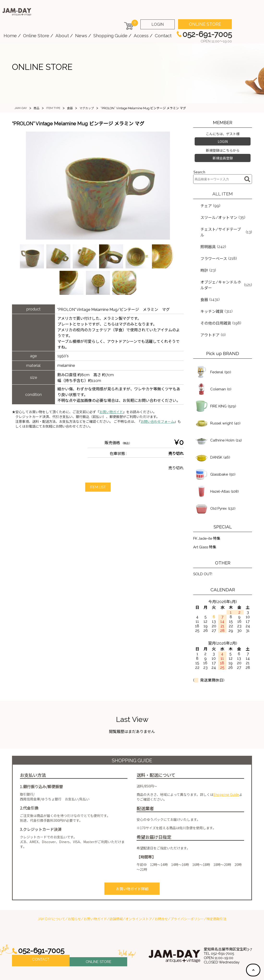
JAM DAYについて (51, 894)
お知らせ (74, 894)
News (81, 36)
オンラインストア (139, 894)
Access (141, 36)
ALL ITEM (223, 191)
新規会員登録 (223, 156)
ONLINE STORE (205, 24)
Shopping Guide (110, 36)
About (62, 36)
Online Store (36, 36)
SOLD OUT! (204, 551)
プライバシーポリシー (187, 894)
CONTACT (41, 936)
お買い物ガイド (111, 412)
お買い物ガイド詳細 (132, 865)
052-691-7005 (43, 926)
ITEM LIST (98, 487)
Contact (163, 36)
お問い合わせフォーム (157, 422)
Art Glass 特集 (206, 524)
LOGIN (158, 24)
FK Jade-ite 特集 (208, 514)
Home (10, 36)
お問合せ (161, 894)
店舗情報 (116, 894)
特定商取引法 (216, 894)
